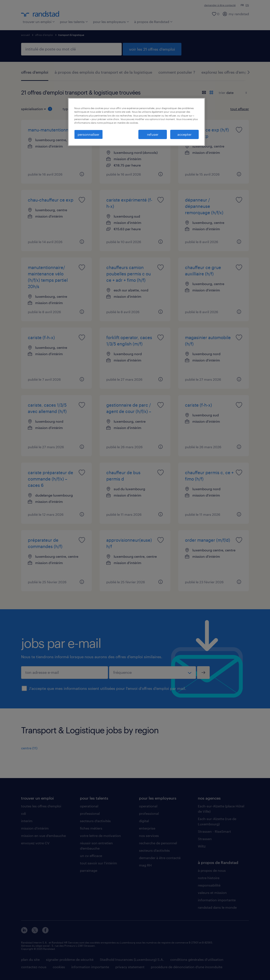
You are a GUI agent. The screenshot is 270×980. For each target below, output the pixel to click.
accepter (184, 134)
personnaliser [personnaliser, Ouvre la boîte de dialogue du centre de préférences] (88, 134)
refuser (153, 134)
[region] (136, 122)
